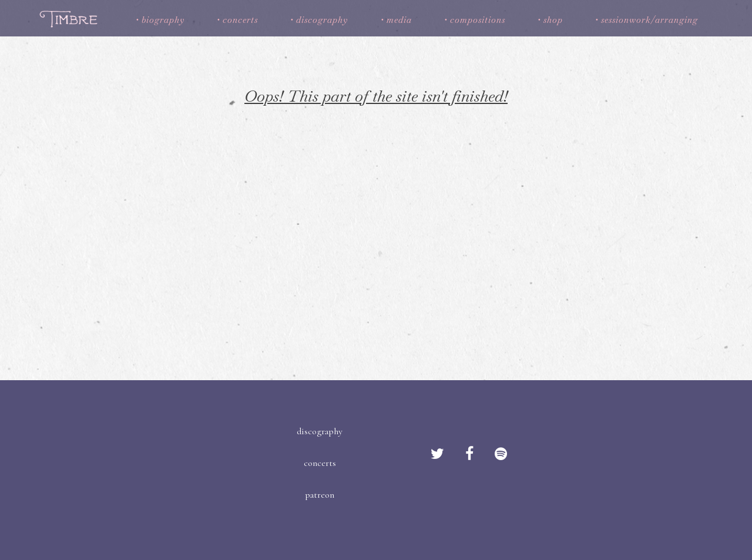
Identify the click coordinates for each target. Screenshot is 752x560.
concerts (240, 20)
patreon (320, 495)
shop (553, 20)
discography (322, 20)
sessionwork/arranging (649, 20)
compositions (478, 20)
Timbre (70, 19)
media (399, 20)
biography (163, 20)
